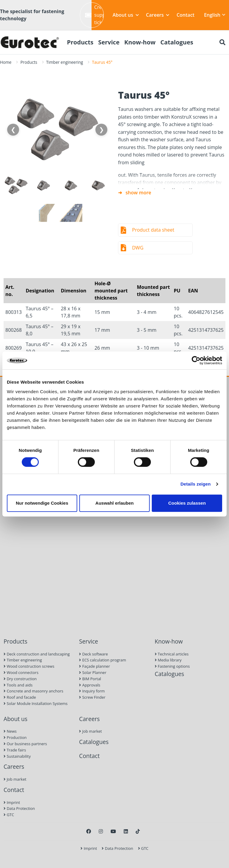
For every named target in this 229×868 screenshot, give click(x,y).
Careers (158, 15)
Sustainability (17, 756)
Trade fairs (15, 750)
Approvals (90, 685)
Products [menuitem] (80, 42)
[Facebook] (89, 831)
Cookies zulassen (187, 503)
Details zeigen (195, 484)
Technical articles (172, 654)
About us (126, 15)
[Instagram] (101, 831)
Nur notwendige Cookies (42, 503)
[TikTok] (138, 831)
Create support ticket (94, 15)
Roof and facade (20, 697)
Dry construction (20, 679)
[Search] (222, 42)
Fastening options (172, 666)
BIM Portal (90, 679)
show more (138, 193)
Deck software (93, 654)
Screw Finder (92, 697)
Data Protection (19, 808)
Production (15, 737)
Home (6, 62)
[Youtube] (113, 831)
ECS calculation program (103, 660)
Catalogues (170, 674)
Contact (185, 15)
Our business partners (25, 744)
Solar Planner (93, 672)
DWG (138, 248)
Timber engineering (65, 62)
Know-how (169, 641)
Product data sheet (153, 230)
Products (29, 62)
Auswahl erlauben (114, 503)
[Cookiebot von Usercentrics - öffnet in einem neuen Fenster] (196, 360)
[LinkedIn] (126, 831)
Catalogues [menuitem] (177, 42)
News (10, 731)
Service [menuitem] (109, 42)
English (215, 15)
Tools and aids (18, 685)
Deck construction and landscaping (37, 654)
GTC (9, 815)
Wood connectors (21, 672)
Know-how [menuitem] (140, 42)
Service (89, 641)
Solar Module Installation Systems (35, 703)
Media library (168, 660)
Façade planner (94, 666)
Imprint (12, 802)
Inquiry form (92, 691)
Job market (15, 779)
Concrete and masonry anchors (33, 691)
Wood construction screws (29, 666)
